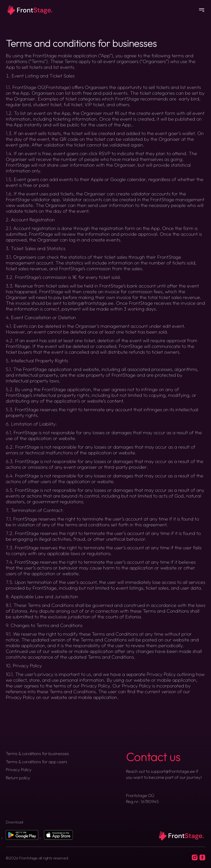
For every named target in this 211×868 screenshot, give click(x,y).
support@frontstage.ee (173, 771)
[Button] (202, 11)
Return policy (18, 778)
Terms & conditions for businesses (37, 754)
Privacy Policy (19, 770)
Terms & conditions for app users (37, 762)
